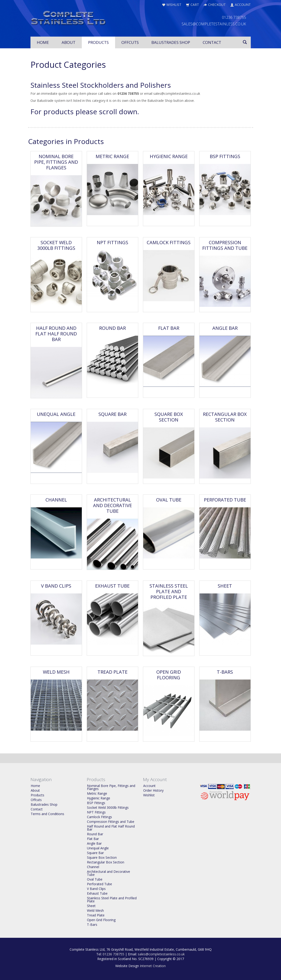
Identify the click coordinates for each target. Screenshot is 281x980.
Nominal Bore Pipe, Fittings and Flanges (56, 162)
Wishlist (149, 795)
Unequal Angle (56, 414)
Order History (153, 790)
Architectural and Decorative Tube (112, 505)
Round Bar (112, 328)
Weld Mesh (56, 672)
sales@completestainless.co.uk (161, 954)
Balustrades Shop (171, 42)
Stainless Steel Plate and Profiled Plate (169, 591)
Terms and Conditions (47, 814)
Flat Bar (169, 328)
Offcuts (130, 42)
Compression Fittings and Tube (225, 245)
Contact (212, 42)
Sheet (225, 586)
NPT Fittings (112, 242)
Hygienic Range (169, 156)
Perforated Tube (225, 500)
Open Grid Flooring (169, 675)
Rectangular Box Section (225, 417)
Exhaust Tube (112, 586)
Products (98, 42)
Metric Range (112, 156)
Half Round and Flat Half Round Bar (56, 334)
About (69, 42)
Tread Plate (112, 672)
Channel (56, 500)
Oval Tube (169, 500)
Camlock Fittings (169, 242)
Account (149, 786)
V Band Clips (56, 586)
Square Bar (112, 414)
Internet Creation (153, 966)
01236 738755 (113, 954)
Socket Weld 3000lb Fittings (56, 245)
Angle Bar (225, 328)
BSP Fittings (225, 156)
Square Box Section (169, 417)
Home (43, 42)
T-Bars (225, 672)
